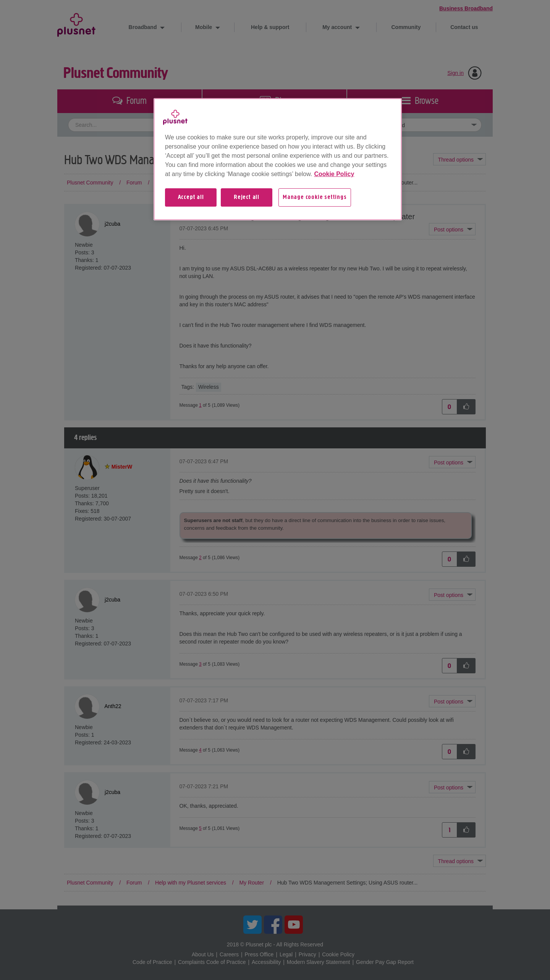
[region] (278, 159)
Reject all (247, 197)
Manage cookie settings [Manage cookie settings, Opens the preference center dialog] (315, 197)
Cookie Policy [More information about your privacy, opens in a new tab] (334, 174)
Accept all (191, 197)
